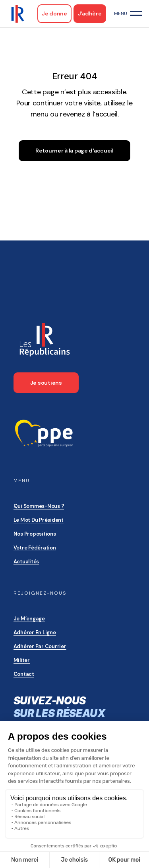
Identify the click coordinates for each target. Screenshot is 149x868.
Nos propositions (35, 534)
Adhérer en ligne (35, 632)
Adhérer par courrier (40, 646)
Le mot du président (39, 520)
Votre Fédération (35, 548)
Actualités (26, 562)
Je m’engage (29, 619)
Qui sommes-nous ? (39, 506)
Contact (24, 674)
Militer (22, 660)
